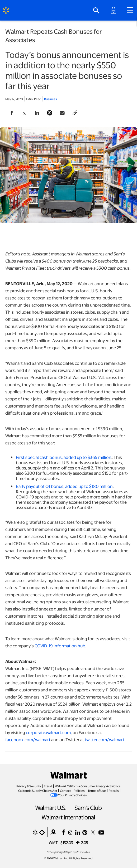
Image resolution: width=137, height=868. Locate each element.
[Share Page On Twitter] (24, 113)
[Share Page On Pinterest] (50, 113)
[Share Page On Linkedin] (37, 113)
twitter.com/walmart (105, 740)
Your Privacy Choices (72, 795)
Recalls (114, 791)
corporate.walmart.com (48, 732)
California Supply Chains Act (38, 791)
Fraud (48, 786)
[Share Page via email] (62, 113)
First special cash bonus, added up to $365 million (64, 457)
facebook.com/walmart (28, 740)
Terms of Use (97, 791)
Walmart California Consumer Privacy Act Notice (88, 786)
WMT (53, 842)
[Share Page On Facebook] (12, 113)
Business (51, 99)
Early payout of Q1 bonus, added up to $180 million (64, 486)
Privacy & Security (29, 786)
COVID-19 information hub (60, 646)
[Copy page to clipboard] (75, 113)
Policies (79, 791)
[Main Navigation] (132, 10)
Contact (65, 791)
